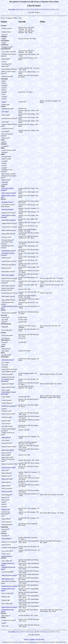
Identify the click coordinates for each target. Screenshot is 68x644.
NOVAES (4, 533)
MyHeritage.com (33, 642)
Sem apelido (12, 9)
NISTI (3, 346)
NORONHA (5, 527)
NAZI (3, 140)
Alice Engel (5, 112)
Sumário (26, 639)
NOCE (3, 353)
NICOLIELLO (5, 340)
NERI (3, 148)
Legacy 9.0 (22, 642)
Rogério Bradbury (7, 556)
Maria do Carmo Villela (8, 467)
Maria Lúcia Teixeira (8, 275)
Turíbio (4, 102)
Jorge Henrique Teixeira (8, 251)
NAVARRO (4, 79)
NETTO (3, 199)
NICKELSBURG (6, 324)
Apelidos (32, 639)
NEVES (3, 310)
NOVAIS (4, 558)
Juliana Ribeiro (6, 437)
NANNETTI (5, 45)
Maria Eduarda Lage (7, 579)
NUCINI (3, 613)
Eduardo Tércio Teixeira (8, 406)
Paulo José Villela (7, 491)
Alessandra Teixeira (7, 202)
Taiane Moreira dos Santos (9, 607)
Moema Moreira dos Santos (9, 586)
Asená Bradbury (6, 538)
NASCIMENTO (6, 49)
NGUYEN (4, 315)
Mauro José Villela (7, 479)
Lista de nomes (40, 639)
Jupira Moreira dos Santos (9, 575)
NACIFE (4, 26)
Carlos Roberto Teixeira (8, 220)
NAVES (3, 106)
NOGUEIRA (5, 357)
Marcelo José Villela (7, 450)
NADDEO (4, 37)
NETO (3, 186)
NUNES (3, 617)
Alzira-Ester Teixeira (7, 360)
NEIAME (4, 144)
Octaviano (5, 182)
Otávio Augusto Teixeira (9, 193)
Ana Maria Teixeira (7, 209)
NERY (3, 154)
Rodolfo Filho (6, 509)
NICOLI (3, 333)
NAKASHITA (5, 41)
